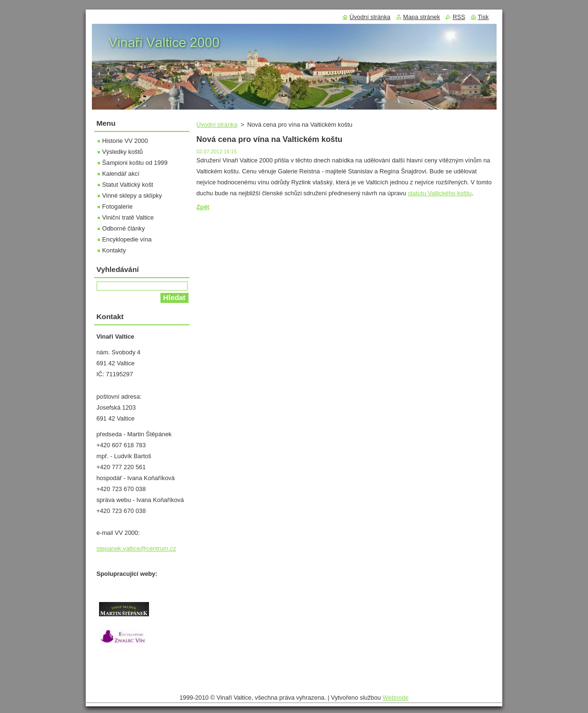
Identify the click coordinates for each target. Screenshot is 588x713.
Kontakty (114, 250)
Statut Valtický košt (128, 185)
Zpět (203, 207)
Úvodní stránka (217, 125)
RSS (459, 17)
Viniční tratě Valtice (128, 217)
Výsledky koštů (123, 152)
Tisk (483, 17)
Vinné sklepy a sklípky (132, 196)
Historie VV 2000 (125, 141)
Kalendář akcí (121, 174)
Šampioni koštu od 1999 (135, 163)
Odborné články (124, 228)
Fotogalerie (118, 206)
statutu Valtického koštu (439, 193)
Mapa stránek (422, 17)
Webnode (395, 698)
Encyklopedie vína (127, 239)
